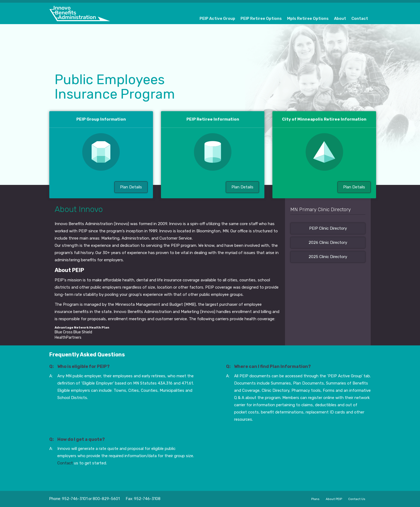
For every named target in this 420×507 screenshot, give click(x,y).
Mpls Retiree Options (308, 18)
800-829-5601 (106, 499)
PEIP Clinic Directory (328, 228)
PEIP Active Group (217, 18)
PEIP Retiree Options (261, 18)
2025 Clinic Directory (328, 257)
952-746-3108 (147, 499)
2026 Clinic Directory (328, 243)
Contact (360, 18)
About (340, 18)
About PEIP (334, 499)
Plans (315, 499)
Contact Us (357, 499)
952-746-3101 (75, 499)
